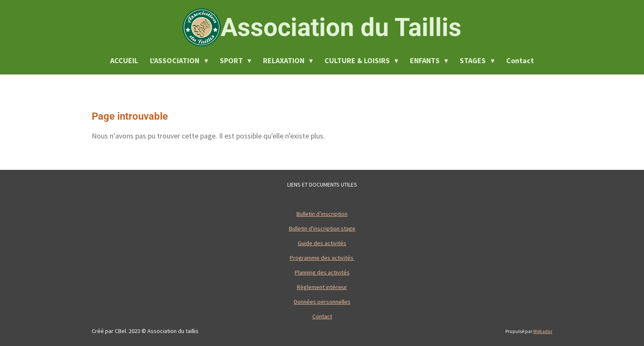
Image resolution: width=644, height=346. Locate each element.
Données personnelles (322, 302)
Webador (543, 331)
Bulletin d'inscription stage (322, 228)
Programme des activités (322, 258)
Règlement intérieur (322, 287)
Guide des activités (322, 243)
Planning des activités (322, 272)
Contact (322, 316)
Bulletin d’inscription (322, 214)
